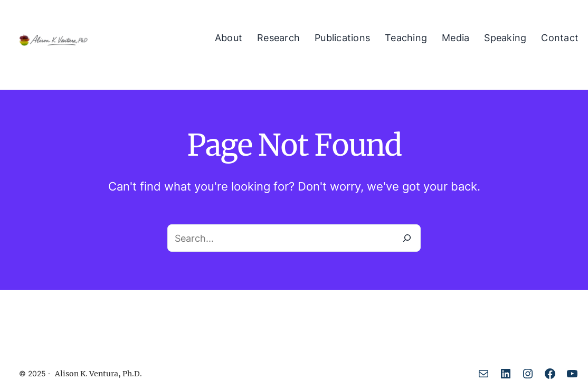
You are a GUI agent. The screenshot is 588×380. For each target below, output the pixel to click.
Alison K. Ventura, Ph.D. (98, 374)
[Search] (407, 238)
